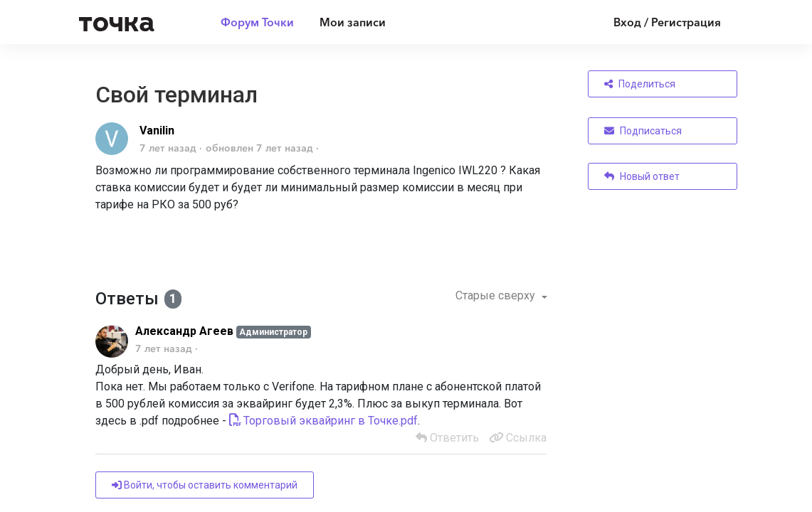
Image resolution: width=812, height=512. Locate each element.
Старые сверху (497, 295)
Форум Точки (257, 22)
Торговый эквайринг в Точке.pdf (331, 421)
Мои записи (353, 22)
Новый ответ (642, 176)
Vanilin (157, 130)
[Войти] (657, 22)
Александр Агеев (184, 331)
